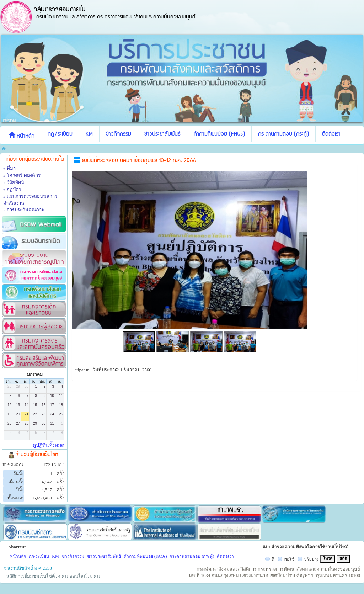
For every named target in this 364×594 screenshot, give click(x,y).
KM (89, 134)
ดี (273, 559)
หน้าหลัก (22, 135)
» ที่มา (9, 168)
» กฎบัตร (12, 189)
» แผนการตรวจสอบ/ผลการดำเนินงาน (30, 200)
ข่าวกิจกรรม (119, 134)
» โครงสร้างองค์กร (22, 175)
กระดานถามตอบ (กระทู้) (283, 134)
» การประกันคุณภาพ (24, 210)
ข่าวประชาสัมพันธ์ (162, 134)
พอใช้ (289, 559)
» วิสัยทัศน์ (14, 182)
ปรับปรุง (311, 559)
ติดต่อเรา (331, 134)
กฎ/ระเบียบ (60, 134)
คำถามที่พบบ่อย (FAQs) (219, 134)
